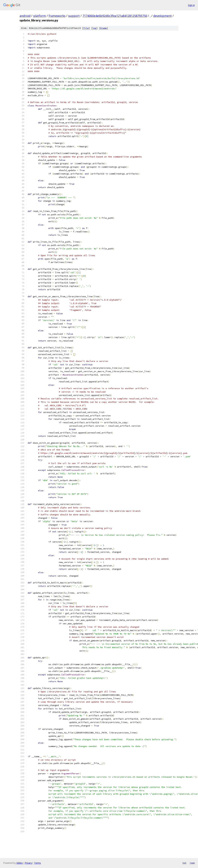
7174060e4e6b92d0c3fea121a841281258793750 (115, 16)
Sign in (191, 5)
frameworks (57, 16)
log (94, 28)
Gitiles (20, 863)
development (163, 16)
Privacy (28, 863)
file (86, 28)
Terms (37, 863)
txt (184, 863)
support (74, 16)
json (192, 863)
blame (104, 28)
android (25, 16)
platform (40, 16)
